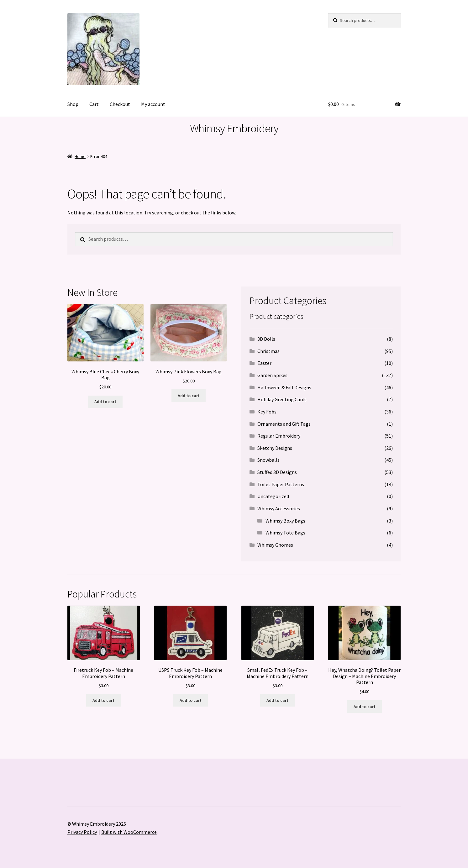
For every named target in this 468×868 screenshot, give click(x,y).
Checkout (120, 104)
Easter (264, 363)
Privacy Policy (82, 832)
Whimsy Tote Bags (285, 533)
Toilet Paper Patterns (281, 484)
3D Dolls (266, 339)
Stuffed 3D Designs (277, 472)
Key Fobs (267, 412)
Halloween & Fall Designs (284, 387)
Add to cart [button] (105, 402)
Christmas (268, 351)
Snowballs (268, 460)
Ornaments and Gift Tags (284, 424)
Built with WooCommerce (129, 832)
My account (153, 104)
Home (80, 156)
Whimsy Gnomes (275, 545)
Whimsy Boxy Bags (285, 521)
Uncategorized (273, 496)
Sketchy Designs (275, 448)
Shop (73, 104)
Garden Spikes (272, 375)
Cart (94, 104)
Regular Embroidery (279, 436)
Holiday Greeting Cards (282, 399)
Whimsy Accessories (279, 508)
